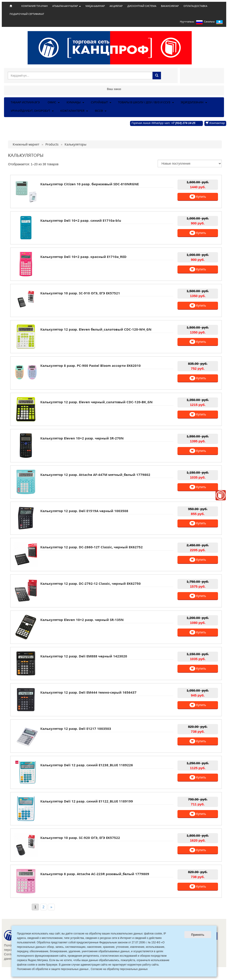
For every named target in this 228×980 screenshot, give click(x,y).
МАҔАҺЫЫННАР (95, 6)
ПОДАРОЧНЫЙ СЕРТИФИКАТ (27, 14)
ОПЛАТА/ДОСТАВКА (195, 6)
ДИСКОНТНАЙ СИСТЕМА (142, 6)
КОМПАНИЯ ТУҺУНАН (35, 6)
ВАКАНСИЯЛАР (170, 6)
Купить (198, 197)
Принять (198, 935)
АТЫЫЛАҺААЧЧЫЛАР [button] (67, 6)
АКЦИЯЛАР (116, 6)
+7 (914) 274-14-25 (183, 123)
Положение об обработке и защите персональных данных (53, 969)
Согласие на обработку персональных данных (119, 969)
